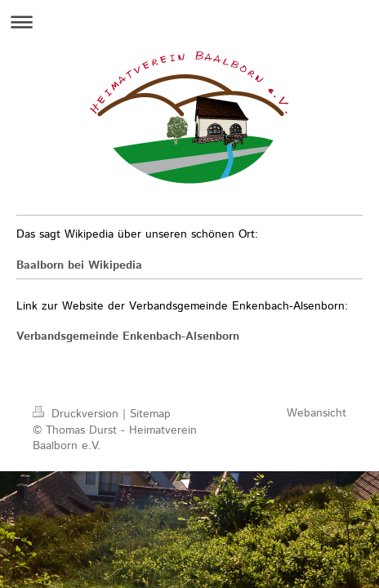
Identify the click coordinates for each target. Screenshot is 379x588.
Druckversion (78, 414)
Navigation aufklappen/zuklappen (189, 22)
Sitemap (150, 414)
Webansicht (317, 413)
